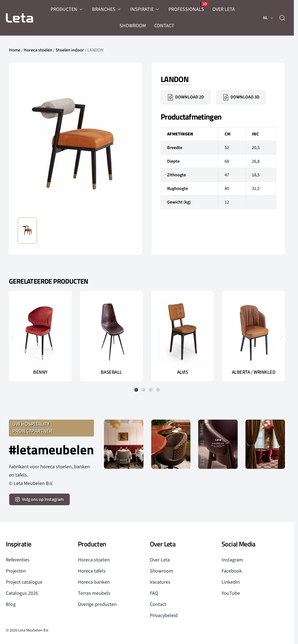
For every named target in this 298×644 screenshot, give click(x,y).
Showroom (162, 571)
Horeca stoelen (38, 50)
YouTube (231, 593)
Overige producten (97, 604)
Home (15, 50)
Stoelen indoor (70, 50)
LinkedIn (231, 582)
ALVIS (183, 372)
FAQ (154, 593)
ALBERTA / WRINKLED (254, 372)
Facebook (232, 571)
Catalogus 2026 (22, 593)
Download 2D (186, 97)
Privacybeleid (164, 615)
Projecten (16, 571)
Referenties (18, 560)
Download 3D (241, 97)
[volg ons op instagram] (39, 499)
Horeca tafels (92, 571)
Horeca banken (94, 582)
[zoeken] (282, 18)
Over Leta (160, 560)
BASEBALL (111, 372)
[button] (12, 337)
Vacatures (160, 582)
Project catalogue (24, 582)
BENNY (40, 372)
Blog (11, 604)
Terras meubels (94, 593)
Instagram (232, 560)
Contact (158, 604)
